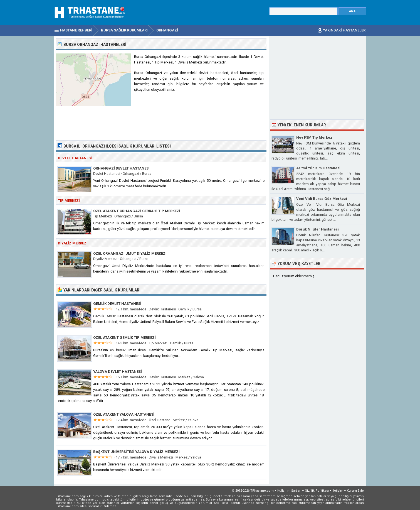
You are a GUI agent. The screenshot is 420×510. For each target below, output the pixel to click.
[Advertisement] (162, 124)
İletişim (338, 491)
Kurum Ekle (355, 491)
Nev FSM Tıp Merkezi (315, 137)
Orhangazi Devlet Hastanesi (121, 168)
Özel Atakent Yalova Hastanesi (124, 414)
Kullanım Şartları (289, 491)
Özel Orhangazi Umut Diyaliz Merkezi (130, 253)
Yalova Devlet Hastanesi (118, 372)
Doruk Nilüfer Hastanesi (318, 229)
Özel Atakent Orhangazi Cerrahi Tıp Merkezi (137, 211)
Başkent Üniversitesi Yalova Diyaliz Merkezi (136, 452)
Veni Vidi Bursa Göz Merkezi (322, 199)
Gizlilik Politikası (317, 491)
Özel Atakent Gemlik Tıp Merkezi (124, 338)
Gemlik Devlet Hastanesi (117, 304)
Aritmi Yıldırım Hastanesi (318, 168)
